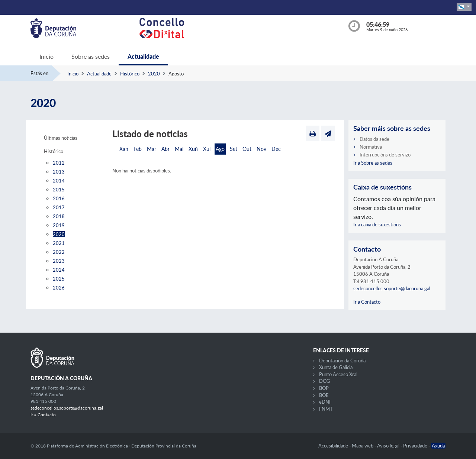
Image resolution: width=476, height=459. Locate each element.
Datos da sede (374, 139)
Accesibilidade (334, 446)
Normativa (371, 147)
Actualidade (143, 56)
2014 (59, 181)
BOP (324, 388)
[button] (464, 7)
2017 (59, 207)
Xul (207, 149)
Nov (261, 149)
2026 (59, 288)
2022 (59, 252)
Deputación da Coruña (342, 361)
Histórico (130, 74)
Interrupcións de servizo (385, 155)
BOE (324, 395)
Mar (152, 149)
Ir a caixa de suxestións (377, 224)
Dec (276, 149)
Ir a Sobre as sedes (373, 163)
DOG (325, 381)
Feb (138, 149)
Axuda (438, 446)
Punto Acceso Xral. (339, 374)
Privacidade (416, 446)
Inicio (46, 56)
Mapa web (363, 446)
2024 (59, 270)
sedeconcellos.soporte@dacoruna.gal (392, 288)
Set (234, 149)
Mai (179, 149)
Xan (124, 149)
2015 (59, 190)
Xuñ (193, 149)
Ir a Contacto (367, 302)
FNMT (326, 409)
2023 (59, 261)
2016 (59, 198)
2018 (59, 216)
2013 (59, 172)
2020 (154, 74)
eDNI (325, 402)
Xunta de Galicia (336, 367)
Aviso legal (389, 446)
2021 (59, 243)
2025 (59, 279)
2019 (59, 225)
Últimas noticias (61, 138)
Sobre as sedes (91, 56)
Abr (165, 149)
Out (247, 149)
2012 (59, 163)
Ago (220, 149)
